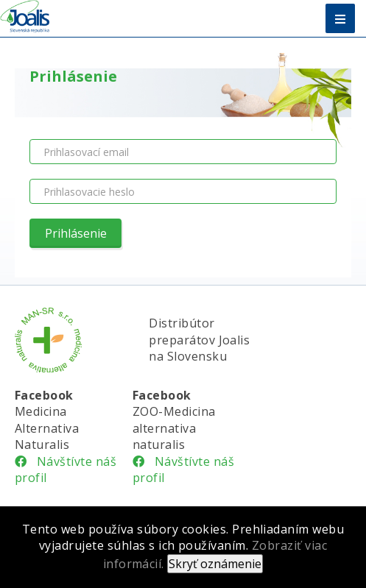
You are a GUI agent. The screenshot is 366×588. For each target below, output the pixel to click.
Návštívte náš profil (66, 470)
